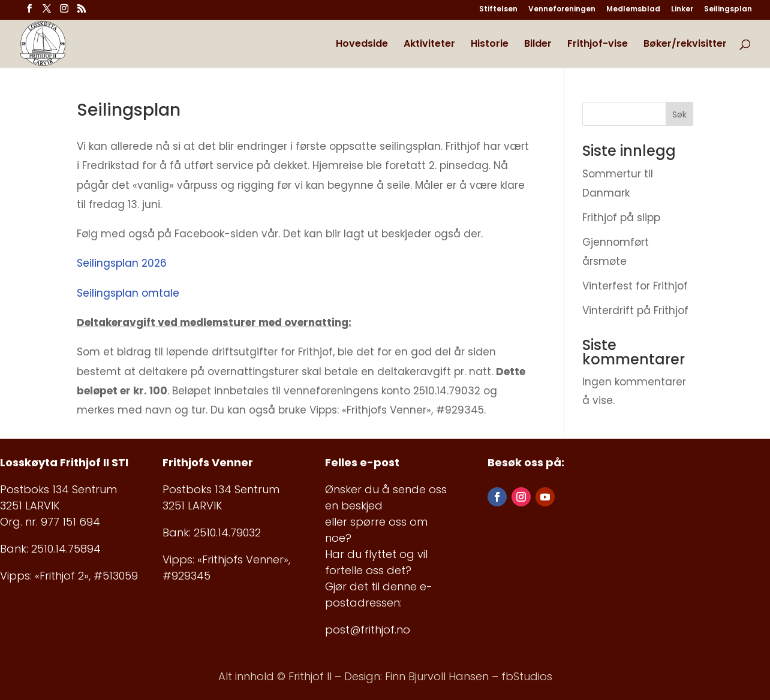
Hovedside (362, 45)
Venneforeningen (562, 10)
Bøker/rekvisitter (685, 45)
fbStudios (527, 676)
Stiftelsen (498, 10)
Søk (679, 114)
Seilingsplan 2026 (122, 263)
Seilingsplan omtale (128, 293)
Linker (682, 10)
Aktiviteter (429, 45)
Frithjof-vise (598, 45)
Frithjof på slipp (621, 218)
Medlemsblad (633, 10)
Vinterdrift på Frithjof (635, 310)
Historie (490, 45)
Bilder (538, 45)
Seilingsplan (728, 10)
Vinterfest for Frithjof (635, 286)
